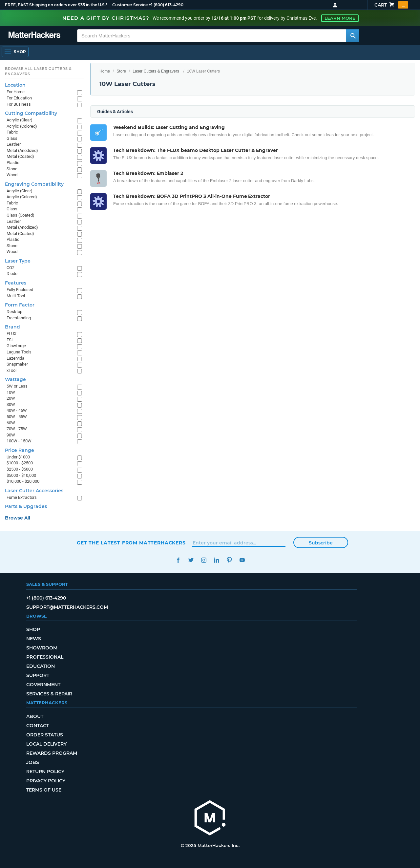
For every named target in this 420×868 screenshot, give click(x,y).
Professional (45, 657)
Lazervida (15, 358)
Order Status (45, 735)
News (34, 639)
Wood (12, 175)
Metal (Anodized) (22, 150)
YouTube (242, 560)
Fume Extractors (22, 497)
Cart (391, 5)
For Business (19, 104)
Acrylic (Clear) (20, 120)
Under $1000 (18, 457)
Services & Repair (49, 694)
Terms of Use (44, 790)
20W (11, 398)
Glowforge (16, 346)
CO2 (10, 268)
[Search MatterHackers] (353, 36)
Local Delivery (46, 744)
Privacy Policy (46, 781)
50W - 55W (17, 417)
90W (11, 435)
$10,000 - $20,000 (23, 481)
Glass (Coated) (21, 215)
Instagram (204, 560)
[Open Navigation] (15, 52)
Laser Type (18, 261)
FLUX (11, 334)
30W (11, 404)
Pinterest (229, 560)
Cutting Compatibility (31, 113)
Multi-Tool (16, 296)
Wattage (15, 379)
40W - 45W (17, 410)
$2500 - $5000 (20, 469)
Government (43, 685)
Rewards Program (52, 753)
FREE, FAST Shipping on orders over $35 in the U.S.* (56, 5)
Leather (14, 144)
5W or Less (17, 386)
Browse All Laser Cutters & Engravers (38, 71)
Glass (12, 138)
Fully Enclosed (20, 290)
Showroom (42, 648)
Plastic (13, 163)
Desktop (14, 312)
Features (16, 283)
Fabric (12, 132)
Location (15, 85)
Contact (38, 726)
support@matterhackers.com (67, 607)
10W (11, 392)
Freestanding (19, 318)
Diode (12, 274)
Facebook (178, 560)
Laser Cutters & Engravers (156, 71)
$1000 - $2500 (20, 463)
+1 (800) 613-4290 (166, 5)
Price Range (20, 450)
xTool (11, 370)
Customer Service (130, 5)
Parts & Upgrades (26, 506)
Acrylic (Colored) (22, 126)
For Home (16, 92)
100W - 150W (19, 441)
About (35, 716)
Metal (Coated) (20, 156)
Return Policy (45, 772)
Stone (12, 169)
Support (38, 675)
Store (121, 71)
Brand (12, 327)
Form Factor (20, 305)
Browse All (18, 518)
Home (105, 71)
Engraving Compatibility (34, 184)
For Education (19, 98)
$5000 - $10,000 (21, 475)
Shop (33, 629)
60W (11, 423)
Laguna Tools (19, 352)
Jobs (33, 762)
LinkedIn (216, 560)
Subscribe (321, 543)
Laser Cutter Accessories (34, 491)
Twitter (191, 560)
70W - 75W (17, 429)
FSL (10, 340)
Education (41, 666)
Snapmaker (17, 364)
